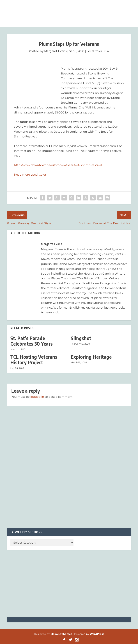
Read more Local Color (30, 175)
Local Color (94, 51)
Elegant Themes (61, 634)
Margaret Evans (55, 51)
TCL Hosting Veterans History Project (34, 360)
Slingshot (81, 338)
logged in (37, 397)
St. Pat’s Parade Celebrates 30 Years (32, 341)
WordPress (97, 634)
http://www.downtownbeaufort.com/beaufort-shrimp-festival (58, 165)
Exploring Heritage (91, 357)
